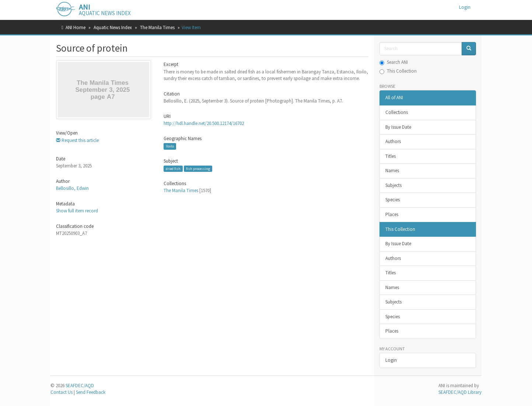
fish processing (198, 169)
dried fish (173, 169)
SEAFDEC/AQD (80, 386)
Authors (393, 141)
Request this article (77, 140)
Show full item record (77, 211)
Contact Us (62, 392)
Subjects (393, 185)
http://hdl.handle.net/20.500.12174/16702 (204, 123)
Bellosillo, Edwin (72, 188)
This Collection (398, 71)
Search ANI (394, 62)
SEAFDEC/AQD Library (460, 392)
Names (392, 171)
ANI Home (76, 27)
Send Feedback (91, 392)
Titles (391, 156)
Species (393, 200)
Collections (397, 112)
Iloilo (170, 146)
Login (391, 360)
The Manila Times (157, 27)
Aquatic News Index (113, 27)
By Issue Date (398, 127)
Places (392, 214)
